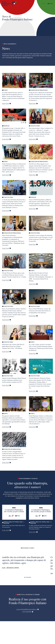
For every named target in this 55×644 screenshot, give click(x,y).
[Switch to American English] (45, 4)
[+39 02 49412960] (28, 612)
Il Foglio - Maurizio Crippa (12, 568)
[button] (25, 577)
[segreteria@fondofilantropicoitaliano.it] (28, 609)
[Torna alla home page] (9, 4)
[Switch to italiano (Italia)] (43, 4)
